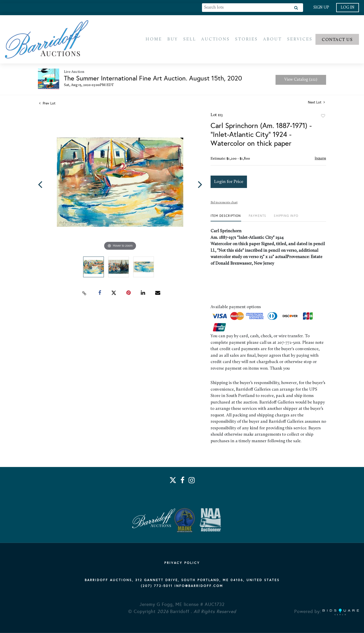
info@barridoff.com (199, 586)
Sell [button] (190, 40)
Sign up (321, 8)
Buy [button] (173, 40)
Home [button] (154, 40)
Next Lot (316, 104)
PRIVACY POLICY (182, 563)
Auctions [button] (215, 40)
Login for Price (229, 183)
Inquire (320, 159)
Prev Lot (47, 105)
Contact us (337, 40)
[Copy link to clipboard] (84, 294)
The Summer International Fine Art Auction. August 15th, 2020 (153, 79)
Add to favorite (323, 117)
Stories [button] (246, 40)
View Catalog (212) (301, 81)
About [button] (272, 40)
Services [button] (300, 40)
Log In (348, 8)
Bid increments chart (224, 204)
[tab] (226, 219)
